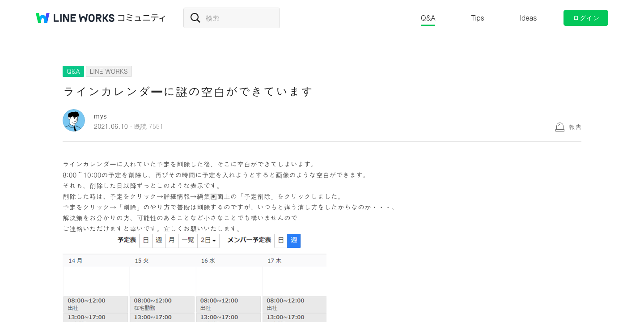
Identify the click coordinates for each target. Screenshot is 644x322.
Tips (477, 18)
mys (100, 116)
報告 (575, 127)
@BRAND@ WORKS (75, 18)
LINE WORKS (109, 71)
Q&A (428, 18)
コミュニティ (142, 18)
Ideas (528, 18)
